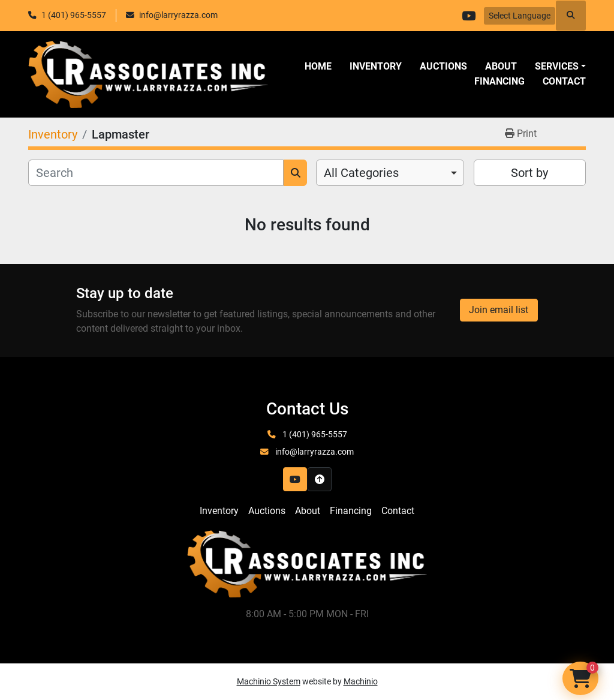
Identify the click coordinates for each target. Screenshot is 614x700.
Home (318, 66)
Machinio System (269, 681)
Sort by (529, 173)
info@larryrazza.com (178, 15)
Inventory (376, 66)
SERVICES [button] (557, 66)
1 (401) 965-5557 (74, 15)
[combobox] (390, 173)
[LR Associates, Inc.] (307, 564)
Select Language (520, 16)
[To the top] (320, 479)
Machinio (361, 681)
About (501, 66)
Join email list (499, 310)
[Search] (156, 173)
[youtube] (468, 16)
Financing (499, 81)
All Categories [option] (361, 173)
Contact (564, 81)
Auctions (443, 66)
